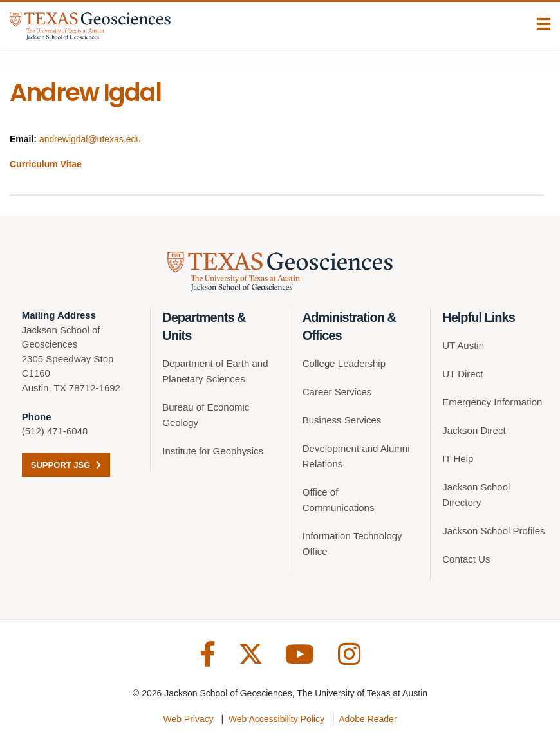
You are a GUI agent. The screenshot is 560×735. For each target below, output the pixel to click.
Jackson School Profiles (493, 531)
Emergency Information (492, 402)
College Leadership (344, 363)
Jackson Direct (474, 430)
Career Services (337, 392)
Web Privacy (188, 719)
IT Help (458, 459)
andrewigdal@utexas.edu (90, 139)
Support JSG (66, 465)
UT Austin (463, 345)
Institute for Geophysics (213, 451)
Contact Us (466, 559)
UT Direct (462, 374)
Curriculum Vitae (46, 164)
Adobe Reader (368, 719)
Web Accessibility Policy (276, 719)
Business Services (342, 420)
